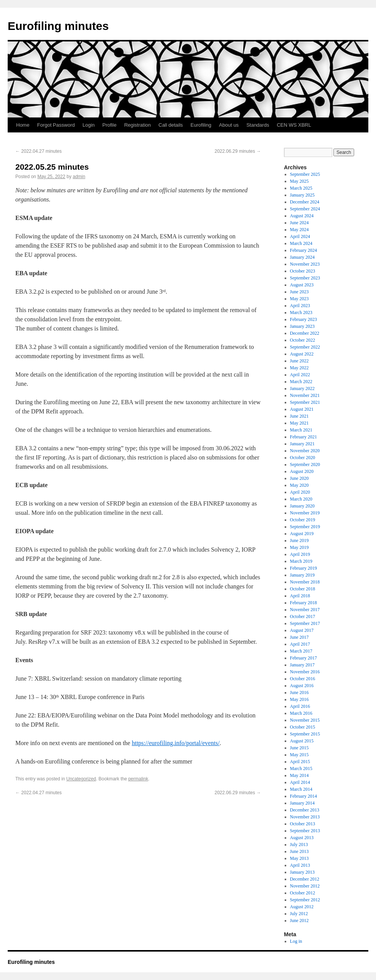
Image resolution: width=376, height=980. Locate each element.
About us (229, 125)
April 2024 (300, 236)
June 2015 (299, 748)
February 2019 (303, 568)
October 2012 (303, 893)
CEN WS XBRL (294, 125)
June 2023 (299, 292)
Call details (171, 125)
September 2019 (305, 527)
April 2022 (300, 375)
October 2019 (303, 520)
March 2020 (301, 499)
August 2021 (302, 409)
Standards (258, 125)
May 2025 (299, 181)
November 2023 (305, 264)
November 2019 (305, 513)
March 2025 (301, 188)
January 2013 (302, 872)
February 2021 (303, 437)
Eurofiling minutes (58, 26)
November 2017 (305, 610)
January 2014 (302, 803)
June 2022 (299, 361)
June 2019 (299, 540)
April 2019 (300, 554)
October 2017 (303, 616)
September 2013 (305, 831)
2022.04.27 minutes (39, 151)
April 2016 (300, 706)
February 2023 (303, 319)
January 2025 (302, 195)
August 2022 (302, 354)
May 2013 (299, 858)
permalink (138, 779)
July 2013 (299, 844)
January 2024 (302, 257)
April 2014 (300, 782)
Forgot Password (56, 125)
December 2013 (305, 810)
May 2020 (299, 485)
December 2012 (305, 879)
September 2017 (305, 623)
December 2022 (305, 333)
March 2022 (301, 382)
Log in (296, 941)
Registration (138, 125)
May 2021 (299, 423)
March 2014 (301, 789)
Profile (110, 125)
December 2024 (305, 202)
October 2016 (303, 679)
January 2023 (302, 326)
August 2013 (302, 838)
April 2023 (300, 306)
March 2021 (301, 430)
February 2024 (303, 250)
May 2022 (299, 368)
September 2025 (305, 174)
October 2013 (303, 824)
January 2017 (302, 665)
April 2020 (300, 492)
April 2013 (300, 865)
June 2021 (299, 416)
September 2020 (305, 464)
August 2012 (302, 907)
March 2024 (301, 243)
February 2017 (303, 658)
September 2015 (305, 734)
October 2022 (303, 340)
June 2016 (299, 692)
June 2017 (299, 637)
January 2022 (302, 388)
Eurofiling (201, 125)
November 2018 (305, 582)
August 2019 (302, 534)
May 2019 (299, 547)
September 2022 (305, 347)
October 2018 (303, 589)
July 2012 (299, 914)
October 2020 (303, 458)
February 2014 (303, 796)
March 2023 (301, 312)
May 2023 (299, 299)
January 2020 (302, 506)
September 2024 (305, 209)
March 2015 (301, 768)
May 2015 (299, 755)
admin (79, 177)
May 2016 (299, 699)
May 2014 (299, 775)
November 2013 (305, 817)
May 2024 (299, 230)
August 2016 (302, 686)
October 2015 (303, 727)
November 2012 (305, 886)
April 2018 (300, 596)
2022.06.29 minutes (238, 151)
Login (89, 125)
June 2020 (299, 478)
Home (23, 125)
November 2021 (305, 395)
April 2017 (300, 644)
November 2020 (305, 451)
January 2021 (302, 444)
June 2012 (299, 921)
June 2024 (299, 223)
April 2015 (300, 762)
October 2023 (303, 271)
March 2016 (301, 713)
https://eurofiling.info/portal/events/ (176, 743)
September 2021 (305, 402)
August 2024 (302, 216)
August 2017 (302, 630)
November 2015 (305, 720)
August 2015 (302, 741)
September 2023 (305, 278)
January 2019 (302, 575)
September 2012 (305, 900)
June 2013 (299, 851)
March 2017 (301, 651)
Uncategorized (81, 779)
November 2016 (305, 672)
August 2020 (302, 471)
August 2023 (302, 285)
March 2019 (301, 561)
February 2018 (303, 603)
